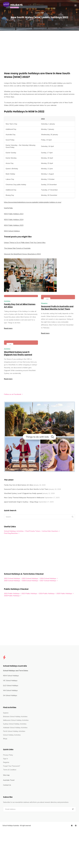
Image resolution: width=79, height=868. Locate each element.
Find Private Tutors (34, 531)
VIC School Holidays (10, 681)
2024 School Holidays (49, 578)
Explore (6, 713)
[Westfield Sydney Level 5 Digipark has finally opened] (21, 343)
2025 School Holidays (13, 581)
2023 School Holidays (31, 578)
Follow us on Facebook (13, 394)
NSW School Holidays (12, 231)
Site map (6, 775)
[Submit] (73, 809)
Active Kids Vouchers (51, 531)
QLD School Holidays (11, 686)
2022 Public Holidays (13, 593)
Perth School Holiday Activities (14, 731)
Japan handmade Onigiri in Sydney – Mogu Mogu (21, 502)
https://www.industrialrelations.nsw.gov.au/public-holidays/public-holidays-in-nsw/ (33, 202)
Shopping (44, 303)
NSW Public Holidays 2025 (14, 225)
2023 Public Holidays (30, 593)
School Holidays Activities (15, 531)
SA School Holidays (10, 695)
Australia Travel (9, 780)
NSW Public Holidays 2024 (14, 220)
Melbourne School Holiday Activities (16, 720)
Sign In (5, 759)
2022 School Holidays (13, 578)
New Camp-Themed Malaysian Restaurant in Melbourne (24, 498)
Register (6, 762)
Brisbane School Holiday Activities (15, 716)
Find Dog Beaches (12, 533)
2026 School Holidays (31, 581)
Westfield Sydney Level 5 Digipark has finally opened (18, 353)
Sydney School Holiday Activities (15, 724)
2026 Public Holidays (13, 596)
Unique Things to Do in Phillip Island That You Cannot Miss (25, 243)
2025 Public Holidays (65, 593)
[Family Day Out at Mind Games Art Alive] (21, 296)
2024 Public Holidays (48, 593)
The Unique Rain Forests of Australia (17, 248)
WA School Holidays (10, 690)
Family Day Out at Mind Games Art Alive (20, 306)
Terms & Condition (10, 770)
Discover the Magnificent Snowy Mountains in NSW (22, 254)
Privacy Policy (8, 755)
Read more (8, 328)
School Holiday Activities (12, 735)
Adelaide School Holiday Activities (15, 728)
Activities (7, 301)
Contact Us (7, 785)
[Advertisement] (39, 46)
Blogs (5, 739)
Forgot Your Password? (12, 766)
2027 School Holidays (49, 581)
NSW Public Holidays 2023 (14, 214)
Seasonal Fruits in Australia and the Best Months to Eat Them (57, 308)
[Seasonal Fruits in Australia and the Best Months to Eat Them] (58, 297)
